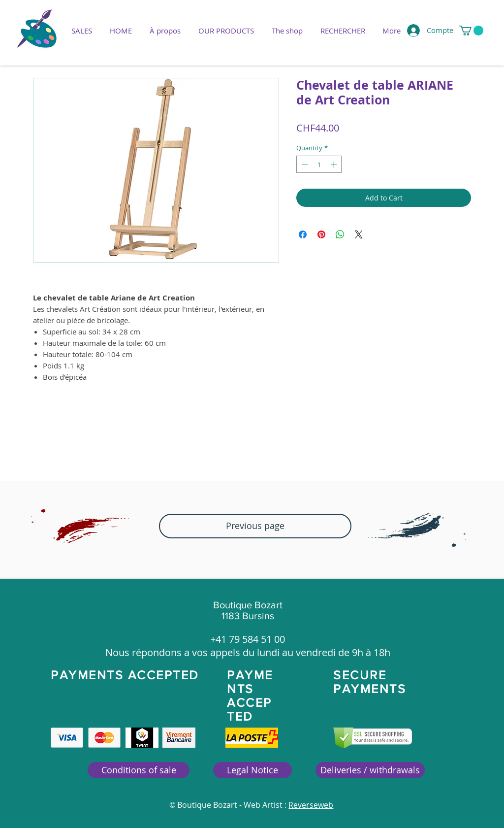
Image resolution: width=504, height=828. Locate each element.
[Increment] (335, 165)
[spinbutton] (319, 165)
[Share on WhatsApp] (340, 234)
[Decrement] (304, 165)
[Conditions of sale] (139, 770)
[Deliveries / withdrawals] (370, 770)
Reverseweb (311, 805)
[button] (226, 31)
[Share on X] (359, 234)
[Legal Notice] (252, 770)
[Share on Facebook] (303, 234)
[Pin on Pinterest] (321, 234)
